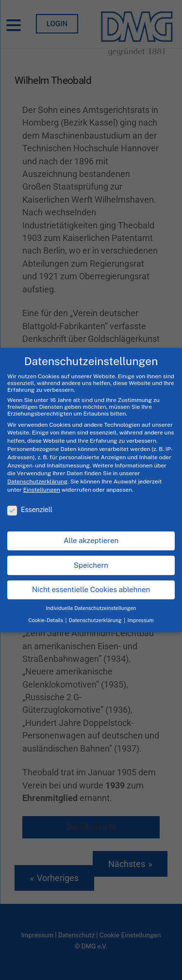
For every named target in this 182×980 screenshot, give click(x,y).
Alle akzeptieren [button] (91, 540)
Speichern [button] (91, 565)
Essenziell (30, 510)
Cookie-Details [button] (47, 620)
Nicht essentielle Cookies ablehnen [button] (91, 589)
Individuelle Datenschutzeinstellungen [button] (91, 608)
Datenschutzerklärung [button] (96, 620)
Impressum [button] (140, 620)
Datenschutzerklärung (37, 482)
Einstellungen (42, 490)
